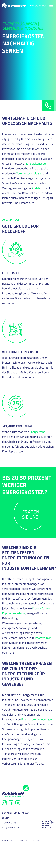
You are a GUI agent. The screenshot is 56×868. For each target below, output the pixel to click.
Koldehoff (37, 188)
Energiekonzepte (36, 163)
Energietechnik (39, 432)
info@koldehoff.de (11, 827)
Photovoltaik (43, 638)
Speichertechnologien (29, 173)
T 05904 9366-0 (38, 6)
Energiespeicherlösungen (37, 719)
